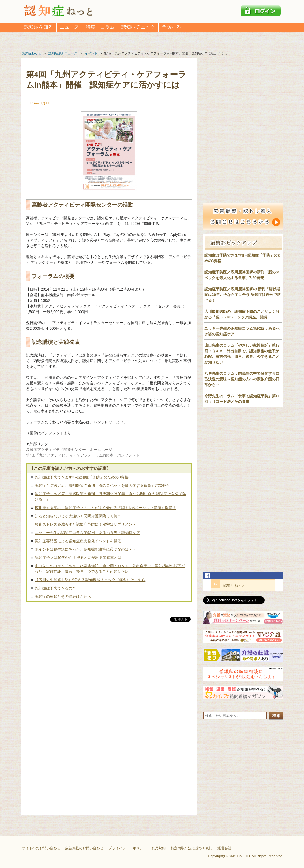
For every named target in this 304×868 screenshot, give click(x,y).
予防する (171, 27)
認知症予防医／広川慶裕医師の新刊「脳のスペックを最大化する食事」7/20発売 (102, 485)
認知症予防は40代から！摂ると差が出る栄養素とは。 (80, 558)
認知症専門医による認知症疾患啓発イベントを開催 (78, 541)
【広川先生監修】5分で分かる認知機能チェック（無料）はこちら (90, 580)
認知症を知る (39, 27)
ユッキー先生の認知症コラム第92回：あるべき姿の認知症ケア (88, 533)
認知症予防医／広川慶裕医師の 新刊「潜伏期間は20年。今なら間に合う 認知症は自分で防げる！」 (243, 295)
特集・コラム (100, 27)
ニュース (69, 27)
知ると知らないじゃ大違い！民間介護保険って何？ (78, 516)
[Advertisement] (109, 679)
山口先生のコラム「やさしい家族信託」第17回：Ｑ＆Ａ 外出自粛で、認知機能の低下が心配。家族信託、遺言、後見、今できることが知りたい (110, 569)
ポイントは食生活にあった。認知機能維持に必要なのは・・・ (87, 549)
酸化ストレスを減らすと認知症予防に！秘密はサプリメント (85, 524)
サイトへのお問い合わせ (41, 848)
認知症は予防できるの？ (55, 588)
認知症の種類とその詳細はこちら (63, 596)
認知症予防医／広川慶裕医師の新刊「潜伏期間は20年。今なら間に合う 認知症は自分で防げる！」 (110, 497)
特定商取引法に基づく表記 (192, 848)
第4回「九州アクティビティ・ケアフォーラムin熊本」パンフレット (83, 455)
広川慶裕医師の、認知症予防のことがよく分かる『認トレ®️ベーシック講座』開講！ (106, 508)
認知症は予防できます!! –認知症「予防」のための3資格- (82, 477)
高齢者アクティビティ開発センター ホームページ (69, 450)
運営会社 (224, 848)
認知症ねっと (234, 585)
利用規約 (159, 848)
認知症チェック (138, 27)
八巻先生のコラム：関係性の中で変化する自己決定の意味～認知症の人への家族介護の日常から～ (242, 379)
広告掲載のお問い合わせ (84, 848)
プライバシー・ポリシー (128, 848)
